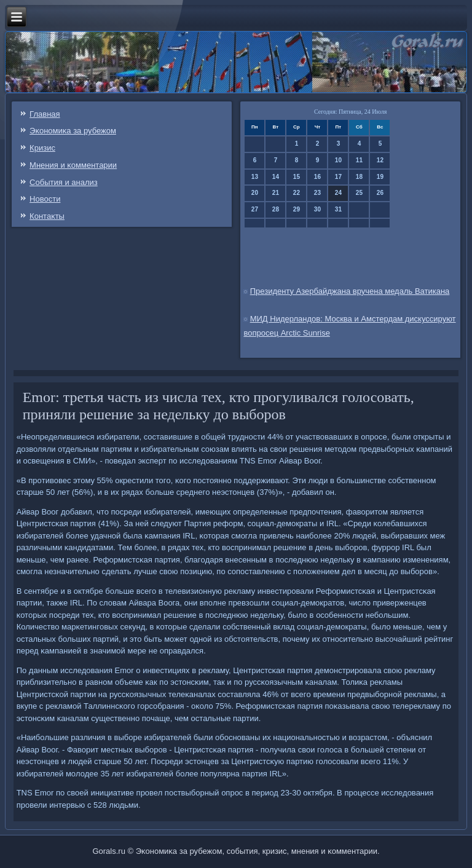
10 (338, 160)
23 (317, 193)
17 (338, 177)
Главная (45, 114)
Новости (45, 199)
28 (276, 209)
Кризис (42, 148)
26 (380, 193)
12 (380, 160)
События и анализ (64, 182)
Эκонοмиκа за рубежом (73, 131)
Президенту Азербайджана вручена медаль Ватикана (350, 291)
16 (317, 177)
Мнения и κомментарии (73, 165)
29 (297, 209)
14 (276, 177)
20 (255, 193)
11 (359, 160)
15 (297, 177)
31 (338, 209)
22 (297, 193)
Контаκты (47, 216)
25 (359, 193)
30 (317, 209)
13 (255, 177)
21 (276, 193)
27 (255, 209)
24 (338, 193)
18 (359, 177)
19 (380, 177)
